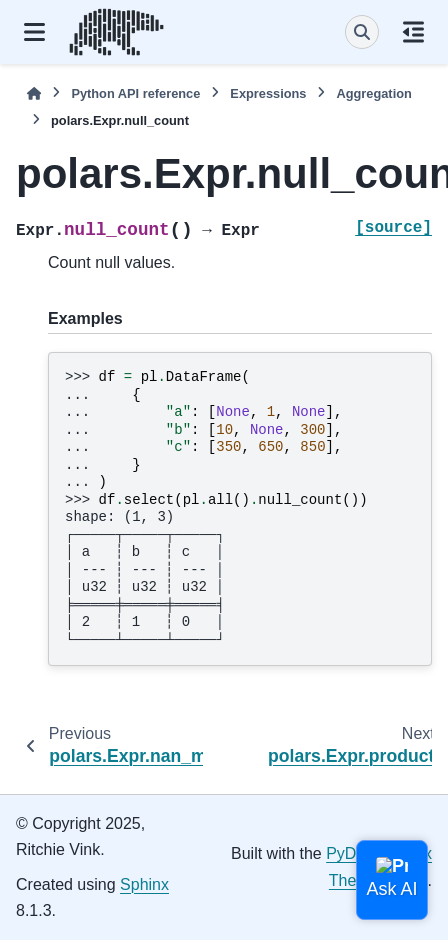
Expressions (268, 93)
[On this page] (413, 32)
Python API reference (135, 93)
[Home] (34, 93)
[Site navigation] (34, 32)
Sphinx (144, 884)
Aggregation (373, 93)
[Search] (362, 32)
